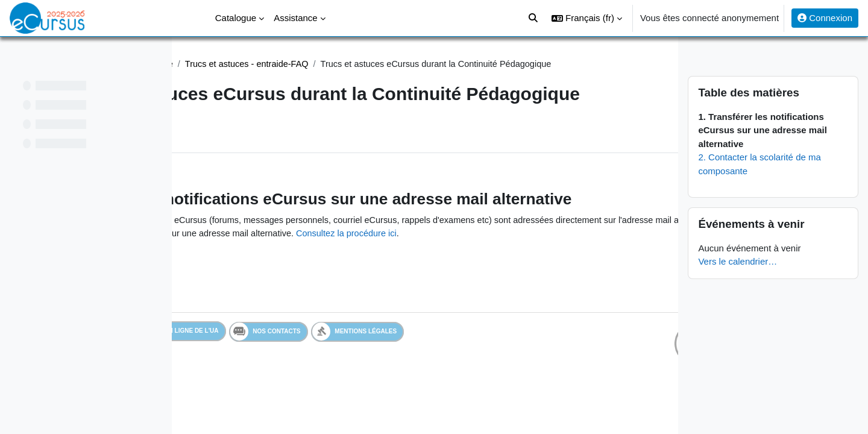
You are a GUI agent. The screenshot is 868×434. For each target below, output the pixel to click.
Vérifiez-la (524, 279)
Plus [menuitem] (256, 159)
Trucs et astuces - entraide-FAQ (419, 64)
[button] (587, 18)
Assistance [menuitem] (296, 18)
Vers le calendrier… (762, 261)
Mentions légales (446, 391)
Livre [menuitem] (217, 159)
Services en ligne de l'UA (256, 391)
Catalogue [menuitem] (236, 18)
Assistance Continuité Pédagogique (272, 64)
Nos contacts (357, 391)
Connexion (825, 18)
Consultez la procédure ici (443, 293)
